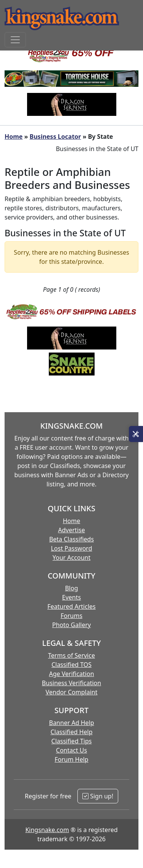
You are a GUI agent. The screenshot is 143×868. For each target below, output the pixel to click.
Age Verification (71, 674)
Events (71, 597)
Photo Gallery (72, 625)
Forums (71, 616)
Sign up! (98, 796)
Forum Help (71, 759)
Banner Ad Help (71, 723)
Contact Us (71, 750)
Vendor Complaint (72, 692)
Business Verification (71, 683)
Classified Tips (72, 741)
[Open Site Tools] (136, 434)
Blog (71, 588)
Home (14, 137)
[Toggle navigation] (15, 40)
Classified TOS (71, 665)
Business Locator (55, 137)
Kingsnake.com (47, 830)
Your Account (71, 558)
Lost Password (71, 548)
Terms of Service (71, 655)
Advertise (71, 530)
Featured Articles (71, 606)
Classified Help (71, 732)
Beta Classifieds (71, 539)
